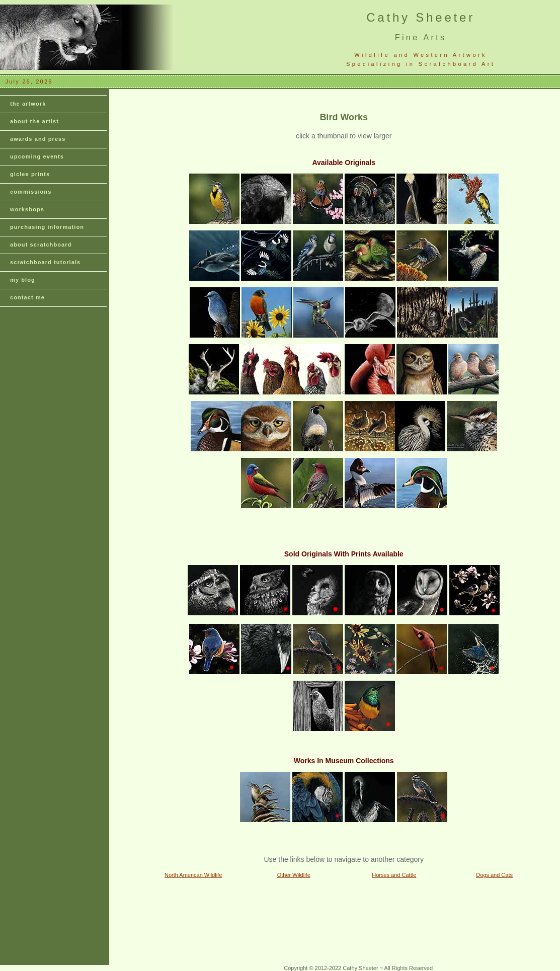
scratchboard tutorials (45, 262)
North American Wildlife (193, 875)
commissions (31, 192)
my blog (23, 280)
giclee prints (30, 174)
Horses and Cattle (394, 875)
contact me (27, 297)
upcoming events (37, 156)
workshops (27, 209)
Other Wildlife (294, 875)
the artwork (28, 104)
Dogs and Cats (494, 875)
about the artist (34, 121)
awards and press (38, 139)
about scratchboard (41, 245)
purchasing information (47, 227)
